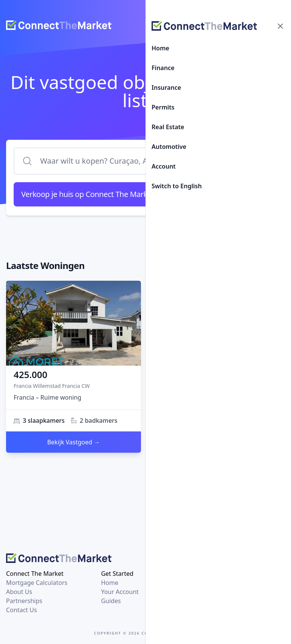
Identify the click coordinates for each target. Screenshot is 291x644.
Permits (163, 107)
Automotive (169, 147)
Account (164, 166)
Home (160, 48)
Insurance (166, 88)
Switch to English (177, 186)
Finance (163, 68)
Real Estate (168, 127)
